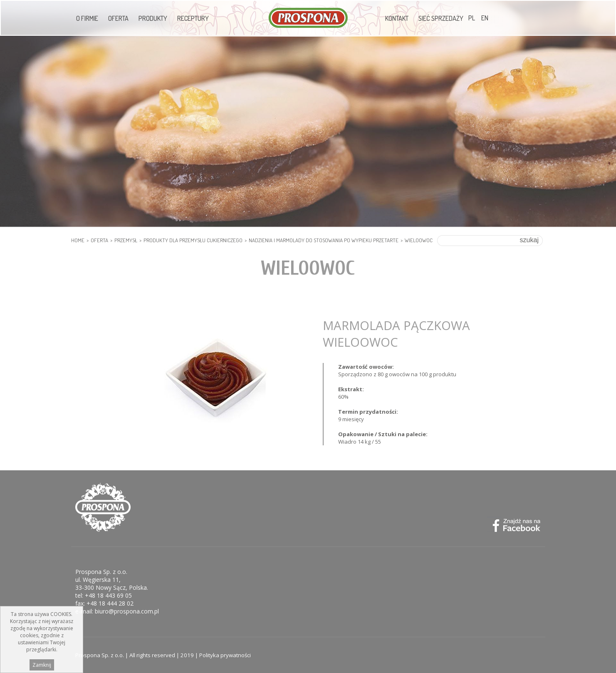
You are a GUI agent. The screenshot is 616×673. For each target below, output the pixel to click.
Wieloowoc (419, 240)
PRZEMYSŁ (126, 240)
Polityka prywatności (225, 655)
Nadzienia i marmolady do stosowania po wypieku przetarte (324, 240)
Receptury (193, 18)
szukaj (529, 240)
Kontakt (397, 18)
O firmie (87, 18)
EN (485, 18)
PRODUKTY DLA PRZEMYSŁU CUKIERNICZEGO (193, 240)
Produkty (153, 18)
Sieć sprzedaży (441, 18)
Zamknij (42, 666)
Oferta (118, 18)
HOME (78, 240)
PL (472, 18)
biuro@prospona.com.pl (127, 611)
